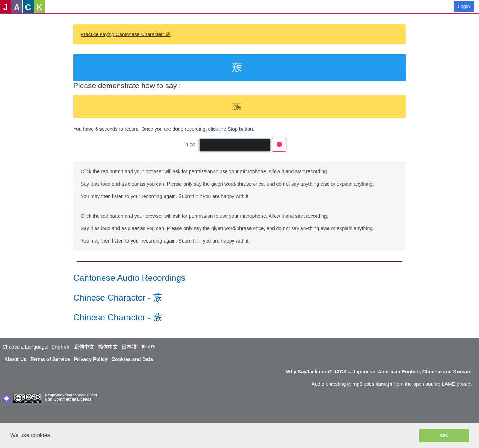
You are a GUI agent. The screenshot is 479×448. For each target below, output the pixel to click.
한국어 (148, 347)
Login (464, 6)
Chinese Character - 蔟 (118, 298)
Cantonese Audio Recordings (129, 278)
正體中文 (84, 347)
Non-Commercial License (68, 399)
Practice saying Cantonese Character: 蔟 (126, 34)
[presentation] (45, 415)
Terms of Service (50, 359)
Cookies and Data (132, 359)
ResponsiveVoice (61, 395)
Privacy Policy (91, 359)
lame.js (384, 384)
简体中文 (108, 347)
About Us (16, 359)
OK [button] (444, 435)
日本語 (129, 347)
